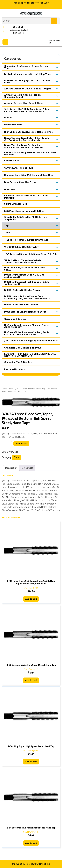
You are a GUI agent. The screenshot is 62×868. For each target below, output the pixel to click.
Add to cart (21, 444)
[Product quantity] (7, 444)
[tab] (5, 42)
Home (4, 389)
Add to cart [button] (31, 599)
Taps (11, 389)
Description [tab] (11, 468)
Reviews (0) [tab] (27, 468)
